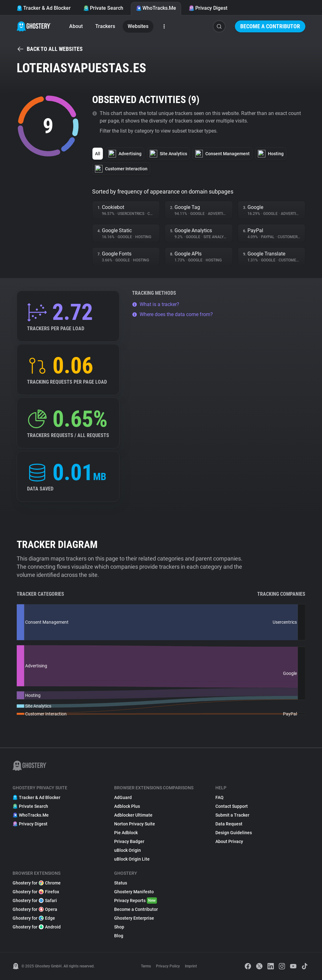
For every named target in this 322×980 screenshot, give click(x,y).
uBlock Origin (128, 850)
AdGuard (123, 797)
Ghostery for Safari (35, 901)
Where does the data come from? (172, 314)
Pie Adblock (126, 833)
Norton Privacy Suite (135, 824)
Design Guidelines (234, 833)
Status (121, 883)
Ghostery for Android (37, 927)
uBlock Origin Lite (132, 859)
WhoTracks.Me (156, 8)
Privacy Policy (168, 966)
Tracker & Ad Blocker (44, 8)
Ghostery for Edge (34, 918)
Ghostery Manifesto (134, 892)
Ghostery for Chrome (37, 883)
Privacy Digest (208, 8)
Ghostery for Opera (35, 909)
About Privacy (229, 841)
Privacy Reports (136, 901)
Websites (138, 26)
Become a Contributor (270, 26)
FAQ (219, 797)
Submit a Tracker (232, 815)
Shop (119, 927)
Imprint (191, 966)
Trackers (105, 26)
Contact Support (232, 806)
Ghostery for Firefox (36, 892)
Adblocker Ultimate (133, 815)
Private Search (103, 8)
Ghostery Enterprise (134, 918)
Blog (119, 936)
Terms (146, 966)
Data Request (229, 824)
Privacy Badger (129, 841)
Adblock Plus (127, 806)
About (76, 26)
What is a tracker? (156, 304)
